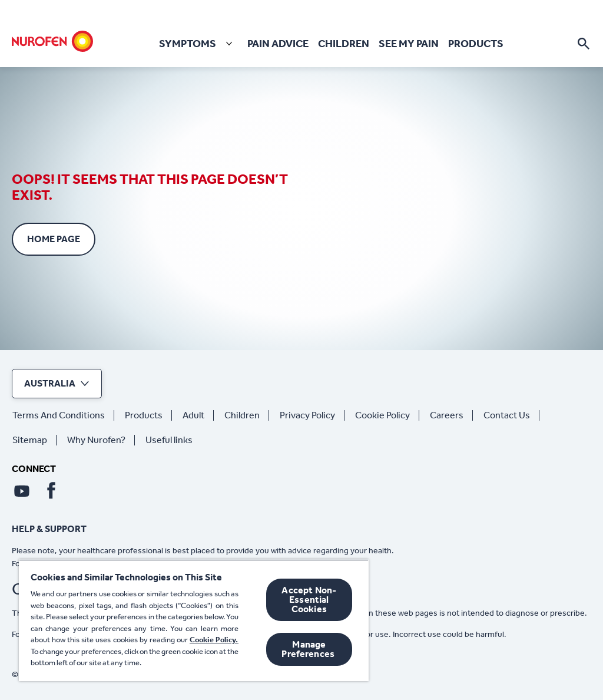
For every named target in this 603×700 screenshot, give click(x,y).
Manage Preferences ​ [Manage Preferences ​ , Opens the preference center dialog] (309, 649)
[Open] (584, 44)
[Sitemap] (34, 440)
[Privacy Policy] (312, 415)
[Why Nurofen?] (101, 440)
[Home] (52, 41)
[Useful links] (174, 440)
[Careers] (451, 415)
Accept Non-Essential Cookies (309, 600)
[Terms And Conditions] (63, 415)
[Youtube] (22, 491)
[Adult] (198, 415)
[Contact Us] (511, 415)
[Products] (476, 44)
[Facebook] (51, 491)
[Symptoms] (198, 44)
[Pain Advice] (278, 44)
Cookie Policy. (214, 640)
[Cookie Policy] (387, 415)
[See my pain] (409, 44)
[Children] (344, 44)
